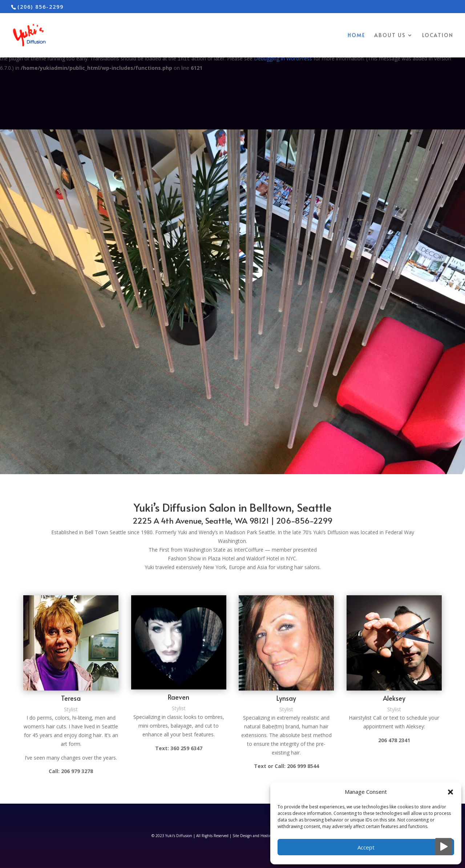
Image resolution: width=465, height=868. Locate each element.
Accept (366, 847)
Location (438, 36)
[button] (450, 792)
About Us (390, 36)
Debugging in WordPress (283, 58)
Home (356, 36)
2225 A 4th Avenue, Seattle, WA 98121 (201, 520)
